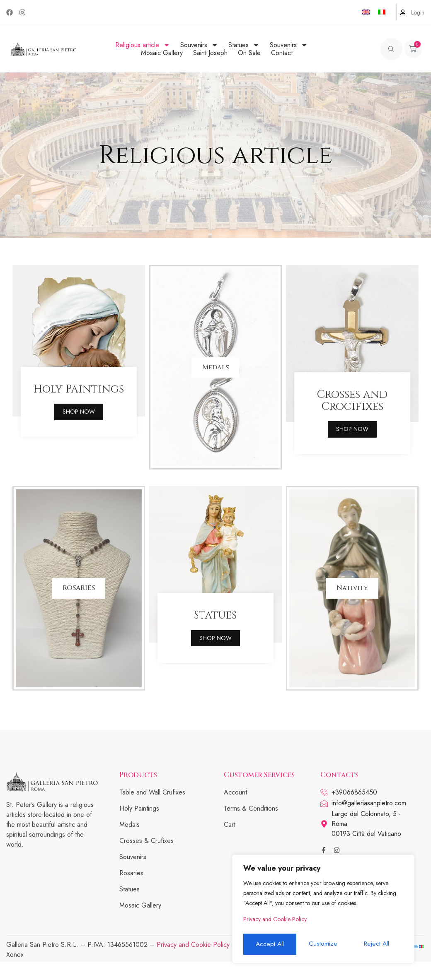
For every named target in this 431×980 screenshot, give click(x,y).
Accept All (377, 944)
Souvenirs (199, 45)
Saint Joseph (210, 53)
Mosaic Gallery (162, 53)
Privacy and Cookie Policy (275, 922)
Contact (282, 53)
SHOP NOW (79, 425)
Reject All (323, 944)
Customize (269, 944)
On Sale (249, 53)
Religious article (143, 45)
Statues (244, 45)
